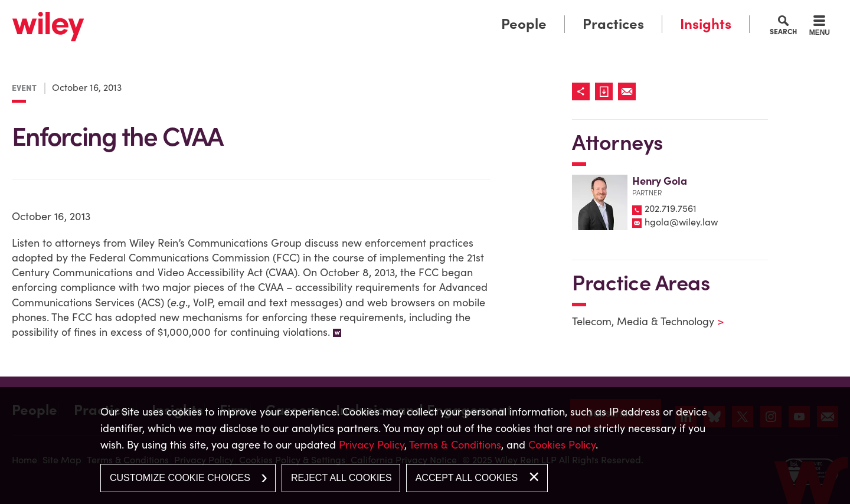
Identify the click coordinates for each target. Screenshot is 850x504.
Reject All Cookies (341, 478)
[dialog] (425, 446)
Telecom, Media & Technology (640, 321)
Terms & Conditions (455, 445)
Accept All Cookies (467, 478)
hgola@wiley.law (681, 222)
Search (783, 31)
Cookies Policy (562, 445)
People (524, 24)
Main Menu (388, 13)
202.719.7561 (671, 208)
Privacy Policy (372, 445)
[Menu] (820, 27)
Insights (706, 24)
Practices (613, 24)
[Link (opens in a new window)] (607, 91)
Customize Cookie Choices (180, 478)
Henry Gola (660, 181)
